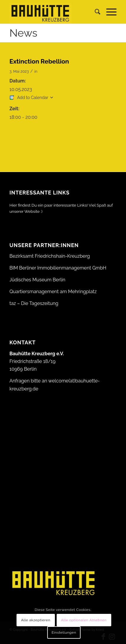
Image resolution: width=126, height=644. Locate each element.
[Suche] (95, 12)
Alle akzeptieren (36, 620)
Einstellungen (64, 632)
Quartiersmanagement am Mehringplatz (53, 292)
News (23, 33)
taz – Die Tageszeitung (34, 303)
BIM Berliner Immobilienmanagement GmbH (58, 268)
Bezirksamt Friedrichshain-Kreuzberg (50, 256)
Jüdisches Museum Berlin (37, 280)
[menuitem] (95, 12)
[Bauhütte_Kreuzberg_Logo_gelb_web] (52, 12)
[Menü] (108, 12)
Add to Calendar (33, 98)
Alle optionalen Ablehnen (84, 620)
